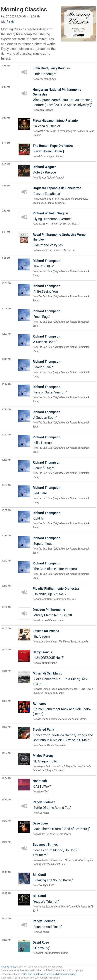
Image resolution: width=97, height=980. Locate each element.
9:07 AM (6, 87)
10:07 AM (6, 334)
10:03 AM (6, 308)
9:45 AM (6, 232)
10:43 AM (6, 586)
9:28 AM (6, 186)
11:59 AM (6, 940)
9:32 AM (6, 211)
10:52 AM (6, 607)
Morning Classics (24, 9)
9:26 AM (6, 164)
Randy (10, 22)
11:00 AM (6, 628)
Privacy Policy (8, 967)
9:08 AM (6, 118)
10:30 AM (6, 460)
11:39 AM (6, 799)
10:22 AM (6, 435)
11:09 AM (6, 649)
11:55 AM (6, 918)
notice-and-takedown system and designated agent (48, 974)
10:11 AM (6, 359)
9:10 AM (6, 143)
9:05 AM (6, 66)
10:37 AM (6, 510)
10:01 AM (6, 283)
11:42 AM (6, 821)
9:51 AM (6, 258)
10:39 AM (6, 535)
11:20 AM (6, 701)
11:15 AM (6, 671)
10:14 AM (6, 384)
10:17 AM (6, 409)
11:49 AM (6, 893)
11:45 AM (6, 842)
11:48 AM (6, 872)
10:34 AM (6, 485)
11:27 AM (6, 753)
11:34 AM (6, 778)
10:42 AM (6, 561)
